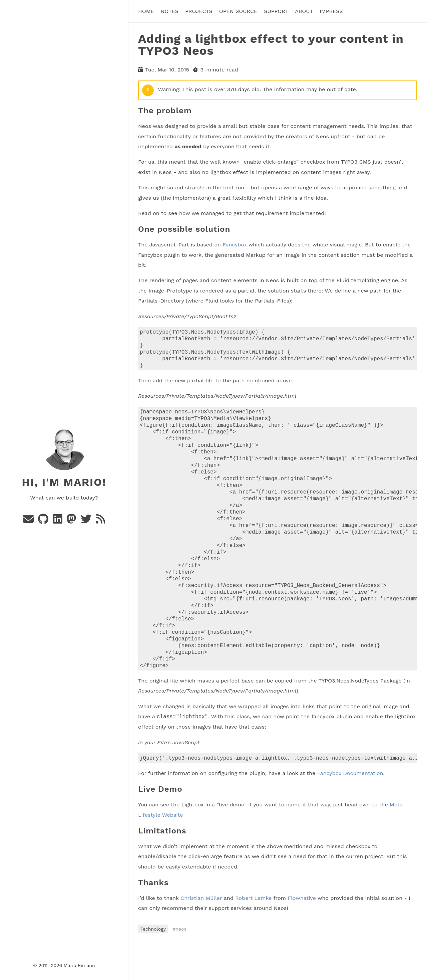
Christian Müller (201, 928)
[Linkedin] (59, 521)
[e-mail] (29, 521)
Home (146, 11)
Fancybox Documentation (350, 804)
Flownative (302, 928)
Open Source (238, 11)
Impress (331, 11)
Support (276, 11)
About (304, 11)
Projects (199, 11)
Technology (153, 959)
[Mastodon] (72, 521)
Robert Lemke (253, 928)
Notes (170, 11)
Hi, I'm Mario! (64, 482)
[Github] (44, 521)
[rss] (100, 521)
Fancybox (235, 245)
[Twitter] (87, 521)
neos (181, 959)
